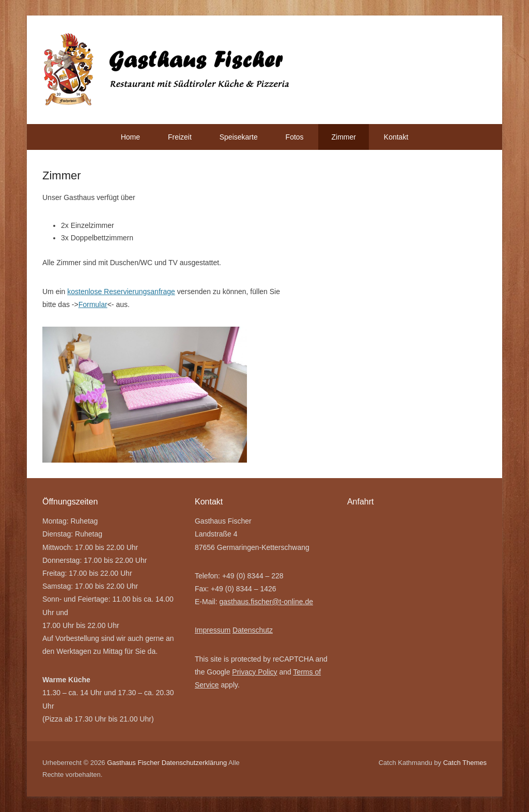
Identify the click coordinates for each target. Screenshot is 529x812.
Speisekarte (239, 137)
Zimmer (343, 137)
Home (130, 137)
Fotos (295, 137)
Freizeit (180, 137)
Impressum (213, 630)
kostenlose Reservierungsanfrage (121, 292)
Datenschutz (253, 630)
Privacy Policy (254, 672)
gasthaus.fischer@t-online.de (266, 602)
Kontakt (396, 137)
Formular (93, 304)
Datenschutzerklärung (194, 763)
